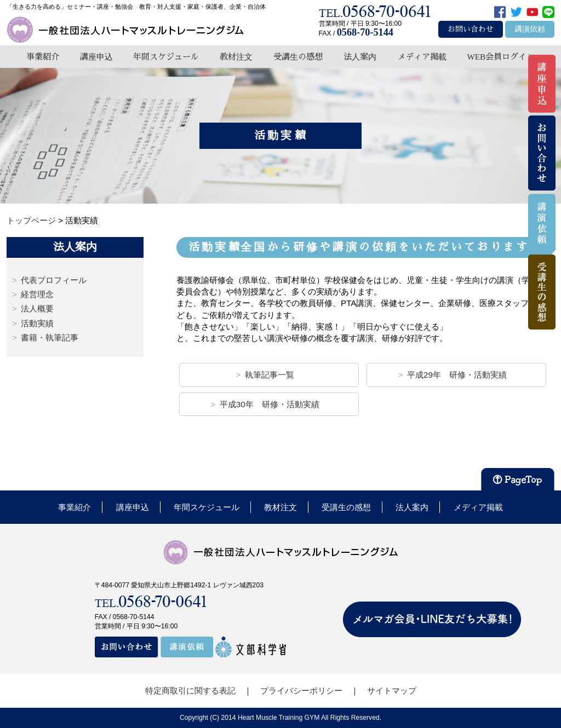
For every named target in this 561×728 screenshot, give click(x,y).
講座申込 (96, 57)
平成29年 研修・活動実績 (457, 375)
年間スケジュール (166, 57)
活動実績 (37, 323)
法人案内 (360, 57)
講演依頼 (530, 29)
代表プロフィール (54, 280)
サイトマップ (392, 691)
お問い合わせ (471, 29)
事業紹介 (43, 57)
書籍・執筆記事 (50, 337)
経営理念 (37, 294)
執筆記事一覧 (270, 375)
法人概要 (37, 308)
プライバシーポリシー (301, 691)
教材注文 (236, 57)
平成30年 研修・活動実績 (270, 404)
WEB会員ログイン (501, 57)
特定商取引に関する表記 (190, 691)
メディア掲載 (422, 57)
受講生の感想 (298, 57)
